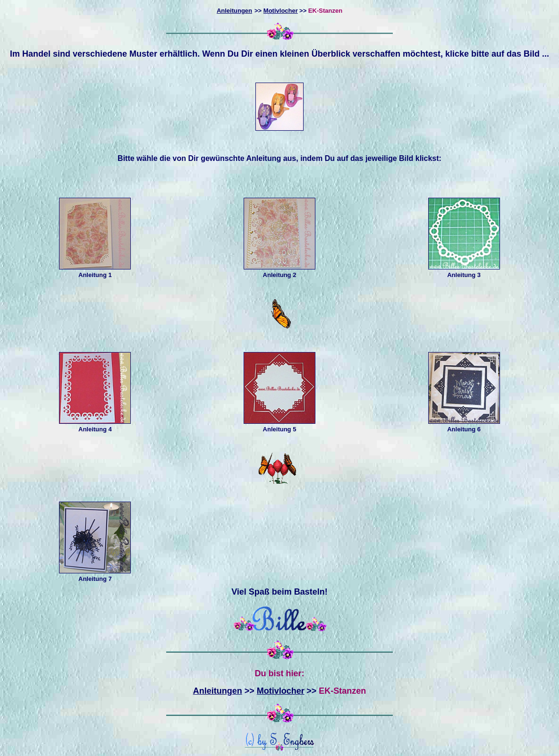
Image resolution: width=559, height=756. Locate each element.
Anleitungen (218, 691)
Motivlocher (281, 11)
